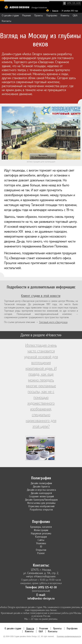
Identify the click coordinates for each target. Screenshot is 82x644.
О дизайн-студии (10, 16)
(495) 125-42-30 (47, 587)
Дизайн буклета (41, 486)
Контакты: (41, 565)
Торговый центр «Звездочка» (53, 322)
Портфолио (52, 16)
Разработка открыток (41, 510)
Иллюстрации (41, 530)
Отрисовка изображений (41, 506)
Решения (27, 16)
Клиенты (65, 16)
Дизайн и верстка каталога (41, 490)
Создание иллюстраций (41, 496)
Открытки (41, 550)
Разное (41, 553)
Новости (30, 628)
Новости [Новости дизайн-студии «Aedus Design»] (55, 11)
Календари (41, 537)
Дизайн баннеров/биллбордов (41, 500)
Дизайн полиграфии (41, 483)
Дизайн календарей (41, 493)
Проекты (39, 16)
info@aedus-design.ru (41, 599)
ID (41, 547)
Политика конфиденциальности (69, 636)
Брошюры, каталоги (41, 527)
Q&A (75, 16)
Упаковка (41, 543)
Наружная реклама (41, 533)
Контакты (6, 21)
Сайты (41, 540)
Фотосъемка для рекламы (41, 503)
